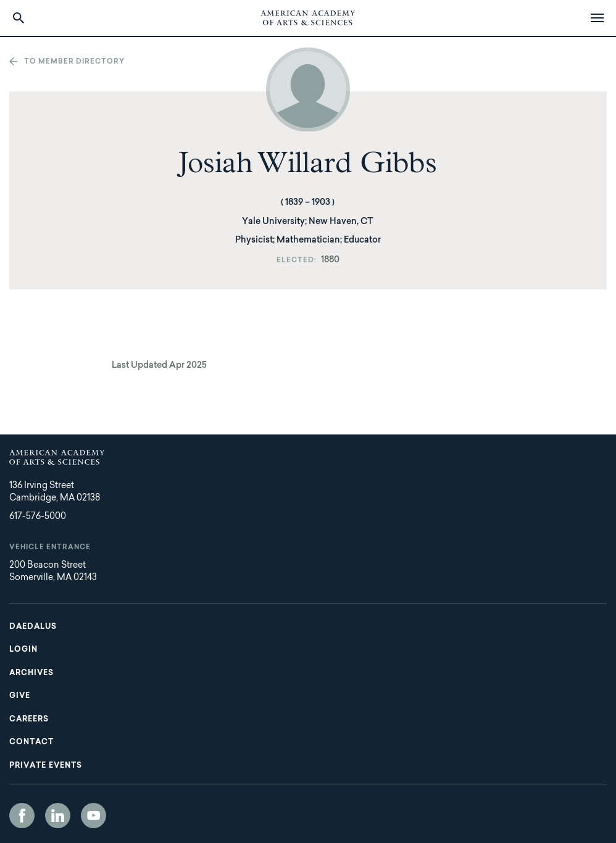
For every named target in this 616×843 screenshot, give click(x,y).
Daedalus (33, 627)
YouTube (94, 816)
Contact (31, 742)
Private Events (46, 766)
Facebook (22, 816)
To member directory (74, 62)
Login (23, 650)
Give (20, 696)
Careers (29, 720)
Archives (31, 673)
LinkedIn (58, 816)
